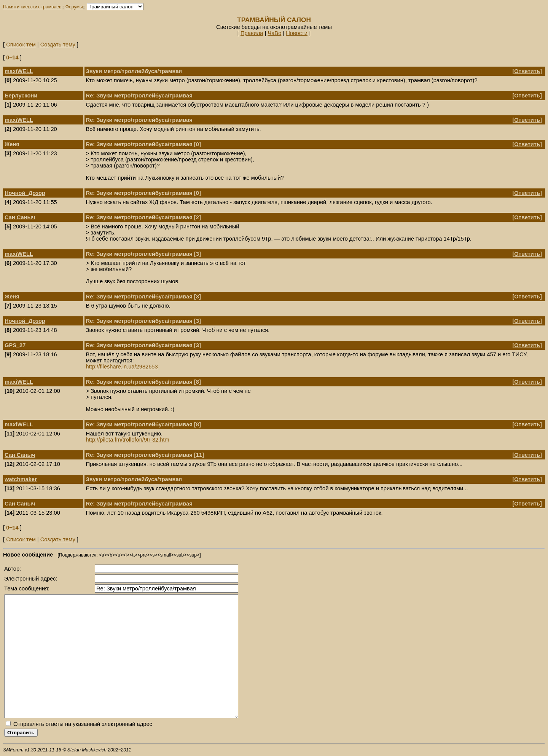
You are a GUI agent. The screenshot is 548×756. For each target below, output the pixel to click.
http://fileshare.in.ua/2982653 (122, 367)
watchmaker (21, 479)
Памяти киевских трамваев (32, 7)
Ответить (527, 71)
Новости (297, 33)
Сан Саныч (20, 217)
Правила (252, 33)
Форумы (74, 7)
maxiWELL (19, 71)
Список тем (21, 45)
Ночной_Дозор (25, 193)
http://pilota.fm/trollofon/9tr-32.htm (128, 440)
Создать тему (58, 45)
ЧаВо (274, 33)
